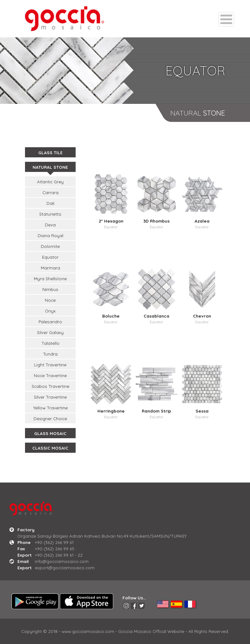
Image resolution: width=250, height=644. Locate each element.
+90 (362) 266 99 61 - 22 (59, 555)
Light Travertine (50, 365)
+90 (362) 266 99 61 (54, 542)
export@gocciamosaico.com (65, 568)
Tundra (50, 354)
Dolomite (50, 246)
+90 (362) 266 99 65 (55, 549)
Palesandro (50, 322)
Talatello (50, 343)
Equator (50, 257)
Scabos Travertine (50, 386)
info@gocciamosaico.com (62, 561)
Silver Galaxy (50, 332)
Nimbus (50, 289)
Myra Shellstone (50, 278)
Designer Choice (50, 418)
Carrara (50, 192)
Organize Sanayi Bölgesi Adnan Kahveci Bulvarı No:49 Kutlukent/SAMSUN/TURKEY (102, 536)
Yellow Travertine (50, 408)
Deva (50, 225)
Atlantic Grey (50, 182)
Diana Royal (50, 235)
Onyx (50, 311)
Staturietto (50, 214)
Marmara (50, 268)
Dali (50, 203)
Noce (50, 300)
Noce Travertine (50, 375)
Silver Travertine (50, 397)
